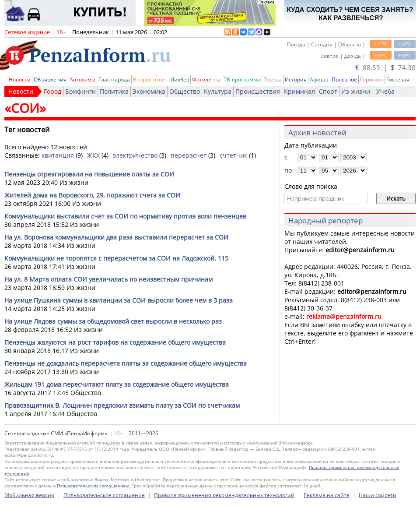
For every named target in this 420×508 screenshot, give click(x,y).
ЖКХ (93, 155)
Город (52, 91)
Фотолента (206, 79)
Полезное (344, 79)
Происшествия (258, 91)
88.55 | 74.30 (385, 67)
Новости (20, 79)
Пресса (273, 79)
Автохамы (82, 79)
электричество (135, 155)
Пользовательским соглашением (93, 486)
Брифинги (80, 91)
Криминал (299, 91)
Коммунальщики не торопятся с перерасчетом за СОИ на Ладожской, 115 (116, 258)
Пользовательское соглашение (104, 495)
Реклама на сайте (327, 495)
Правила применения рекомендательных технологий (224, 495)
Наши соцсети (378, 495)
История (296, 79)
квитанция (58, 155)
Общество (185, 91)
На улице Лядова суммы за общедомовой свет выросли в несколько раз (113, 321)
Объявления (50, 79)
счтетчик (233, 155)
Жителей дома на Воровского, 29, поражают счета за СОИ (92, 195)
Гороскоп (372, 79)
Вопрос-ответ (150, 79)
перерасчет (189, 155)
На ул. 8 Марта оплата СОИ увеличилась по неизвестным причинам (108, 279)
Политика (114, 91)
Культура (218, 91)
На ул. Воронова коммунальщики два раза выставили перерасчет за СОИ (116, 237)
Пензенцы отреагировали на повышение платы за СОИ (89, 174)
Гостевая (398, 79)
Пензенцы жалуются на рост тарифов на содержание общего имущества (115, 342)
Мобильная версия (29, 495)
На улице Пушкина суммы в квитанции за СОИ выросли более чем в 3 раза (119, 300)
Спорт (328, 91)
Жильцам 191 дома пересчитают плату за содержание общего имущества (117, 384)
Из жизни (356, 91)
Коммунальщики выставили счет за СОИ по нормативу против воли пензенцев (125, 216)
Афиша (319, 79)
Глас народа (114, 79)
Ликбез (180, 79)
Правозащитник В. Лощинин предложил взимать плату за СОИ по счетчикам (122, 405)
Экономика (149, 91)
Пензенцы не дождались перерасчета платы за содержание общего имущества (126, 363)
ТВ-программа (242, 79)
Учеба (385, 91)
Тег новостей (27, 130)
